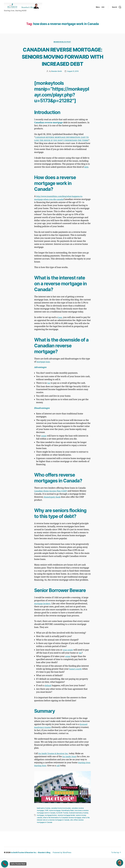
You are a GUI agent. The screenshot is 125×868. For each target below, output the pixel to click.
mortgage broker (51, 825)
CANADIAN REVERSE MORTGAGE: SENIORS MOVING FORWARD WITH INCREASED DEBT (62, 63)
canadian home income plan (61, 818)
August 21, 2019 (73, 82)
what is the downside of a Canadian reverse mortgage (62, 828)
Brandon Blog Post (62, 45)
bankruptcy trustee (44, 818)
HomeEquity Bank (68, 821)
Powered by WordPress (64, 862)
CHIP (47, 821)
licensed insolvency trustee (79, 823)
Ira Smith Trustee (62, 823)
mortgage (41, 825)
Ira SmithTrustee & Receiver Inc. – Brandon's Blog (31, 862)
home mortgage (55, 821)
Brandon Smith (56, 82)
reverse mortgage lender (67, 825)
